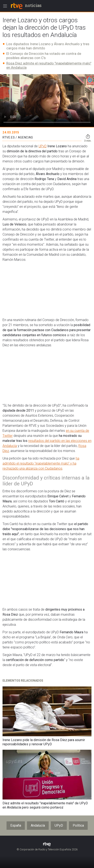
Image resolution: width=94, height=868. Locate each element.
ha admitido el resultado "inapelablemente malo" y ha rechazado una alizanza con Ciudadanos (41, 463)
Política (78, 825)
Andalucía (38, 825)
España (16, 825)
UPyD (43, 146)
